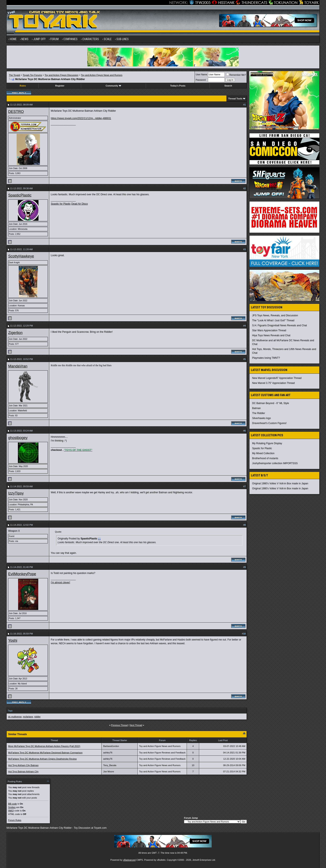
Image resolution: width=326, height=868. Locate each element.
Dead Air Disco (80, 204)
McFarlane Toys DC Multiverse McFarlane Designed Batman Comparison (45, 753)
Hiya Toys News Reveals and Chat (271, 335)
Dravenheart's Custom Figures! (269, 423)
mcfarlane (28, 717)
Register (60, 86)
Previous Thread (119, 725)
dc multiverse (15, 717)
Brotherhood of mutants (265, 458)
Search (228, 86)
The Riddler (259, 413)
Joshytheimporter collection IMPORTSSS (275, 463)
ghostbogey (18, 438)
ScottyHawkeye (21, 256)
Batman (256, 408)
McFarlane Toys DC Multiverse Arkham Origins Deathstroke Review (42, 759)
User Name (201, 74)
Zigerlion (15, 333)
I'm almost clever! (60, 582)
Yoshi (13, 640)
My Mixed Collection (263, 453)
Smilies (12, 807)
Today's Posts (178, 86)
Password (201, 80)
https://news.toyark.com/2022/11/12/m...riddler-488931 (81, 118)
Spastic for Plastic (61, 204)
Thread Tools (235, 99)
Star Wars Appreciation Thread (269, 330)
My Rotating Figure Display (267, 443)
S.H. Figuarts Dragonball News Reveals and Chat (280, 325)
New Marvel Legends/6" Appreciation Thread (277, 378)
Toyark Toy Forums (32, 75)
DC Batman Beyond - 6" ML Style (271, 403)
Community (113, 86)
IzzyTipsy (16, 493)
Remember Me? (236, 75)
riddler (38, 717)
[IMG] (11, 811)
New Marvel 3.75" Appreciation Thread (274, 383)
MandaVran (18, 366)
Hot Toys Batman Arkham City (23, 772)
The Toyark (15, 75)
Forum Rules (15, 820)
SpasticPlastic (20, 195)
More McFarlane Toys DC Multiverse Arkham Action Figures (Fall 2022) (44, 746)
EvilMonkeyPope (22, 574)
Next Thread (136, 725)
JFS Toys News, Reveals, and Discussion (275, 315)
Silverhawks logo (262, 418)
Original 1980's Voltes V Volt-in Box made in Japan (280, 483)
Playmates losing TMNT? (266, 358)
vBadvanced (129, 860)
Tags (10, 711)
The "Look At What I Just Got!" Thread (273, 320)
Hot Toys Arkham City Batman (23, 765)
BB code (12, 804)
